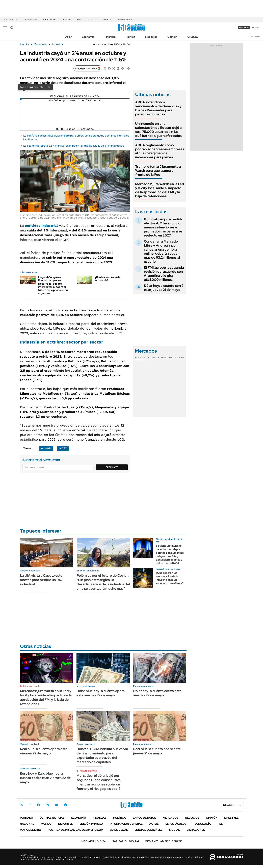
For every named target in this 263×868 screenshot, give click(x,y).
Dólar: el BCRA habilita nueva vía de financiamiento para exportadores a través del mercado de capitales (102, 755)
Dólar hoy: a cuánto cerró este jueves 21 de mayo (164, 288)
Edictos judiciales (149, 830)
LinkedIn (47, 805)
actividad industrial (41, 226)
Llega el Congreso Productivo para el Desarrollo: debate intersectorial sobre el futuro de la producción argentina (53, 285)
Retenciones (49, 19)
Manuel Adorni (125, 19)
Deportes (65, 824)
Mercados (170, 818)
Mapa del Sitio (31, 830)
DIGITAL (94, 841)
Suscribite (112, 467)
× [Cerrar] (49, 87)
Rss (220, 824)
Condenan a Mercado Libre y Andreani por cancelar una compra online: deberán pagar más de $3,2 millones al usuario (162, 251)
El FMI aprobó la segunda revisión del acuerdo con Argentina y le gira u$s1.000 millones (164, 274)
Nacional (27, 824)
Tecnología (202, 824)
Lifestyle (231, 818)
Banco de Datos (144, 818)
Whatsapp (65, 805)
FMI (79, 19)
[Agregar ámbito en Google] (88, 68)
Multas (175, 830)
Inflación (66, 19)
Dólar (68, 37)
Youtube (56, 805)
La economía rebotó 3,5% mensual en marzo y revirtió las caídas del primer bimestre (74, 146)
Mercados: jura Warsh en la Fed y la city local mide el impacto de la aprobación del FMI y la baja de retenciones (160, 190)
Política (130, 37)
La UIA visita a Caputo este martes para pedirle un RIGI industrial (42, 580)
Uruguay (193, 37)
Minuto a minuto (32, 686)
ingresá (255, 28)
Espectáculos (176, 824)
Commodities (165, 358)
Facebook (30, 805)
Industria (58, 44)
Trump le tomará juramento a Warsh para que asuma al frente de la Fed (158, 171)
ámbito (24, 44)
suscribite (244, 28)
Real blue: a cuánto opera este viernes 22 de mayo (44, 751)
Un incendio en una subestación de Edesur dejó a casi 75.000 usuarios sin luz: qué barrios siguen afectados (158, 130)
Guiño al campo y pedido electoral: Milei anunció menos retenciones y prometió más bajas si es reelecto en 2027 (164, 227)
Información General (126, 824)
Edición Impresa (91, 824)
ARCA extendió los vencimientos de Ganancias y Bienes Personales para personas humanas (158, 108)
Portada (27, 818)
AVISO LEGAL (119, 830)
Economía (88, 37)
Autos (154, 824)
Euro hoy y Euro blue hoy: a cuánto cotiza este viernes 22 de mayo (45, 778)
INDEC (63, 448)
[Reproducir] (75, 94)
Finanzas (110, 37)
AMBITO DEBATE (163, 841)
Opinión (172, 37)
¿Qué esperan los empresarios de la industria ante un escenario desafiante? (170, 578)
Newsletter (255, 37)
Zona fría (92, 19)
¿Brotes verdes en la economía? (108, 279)
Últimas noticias (52, 818)
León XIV (107, 19)
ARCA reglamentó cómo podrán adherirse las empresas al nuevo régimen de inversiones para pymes (160, 151)
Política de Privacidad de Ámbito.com (76, 830)
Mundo (46, 824)
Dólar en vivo (30, 19)
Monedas (140, 358)
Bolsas (152, 358)
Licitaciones (196, 830)
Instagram (38, 805)
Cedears (180, 358)
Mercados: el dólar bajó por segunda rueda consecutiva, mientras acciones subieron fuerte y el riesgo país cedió (99, 782)
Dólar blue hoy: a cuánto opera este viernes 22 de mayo (101, 693)
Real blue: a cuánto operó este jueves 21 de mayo (157, 751)
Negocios (151, 37)
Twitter (22, 805)
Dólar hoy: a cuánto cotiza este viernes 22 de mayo (157, 693)
